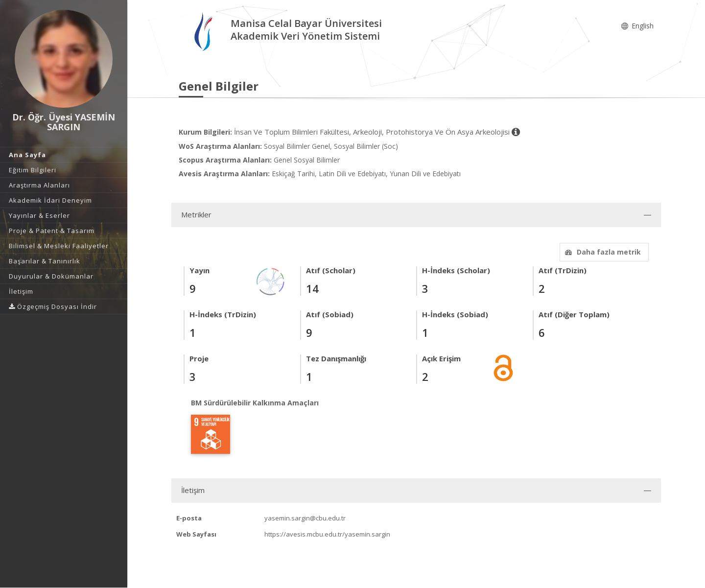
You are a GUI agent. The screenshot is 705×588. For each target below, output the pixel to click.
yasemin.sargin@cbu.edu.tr (305, 518)
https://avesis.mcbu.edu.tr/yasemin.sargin (327, 534)
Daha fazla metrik (602, 252)
